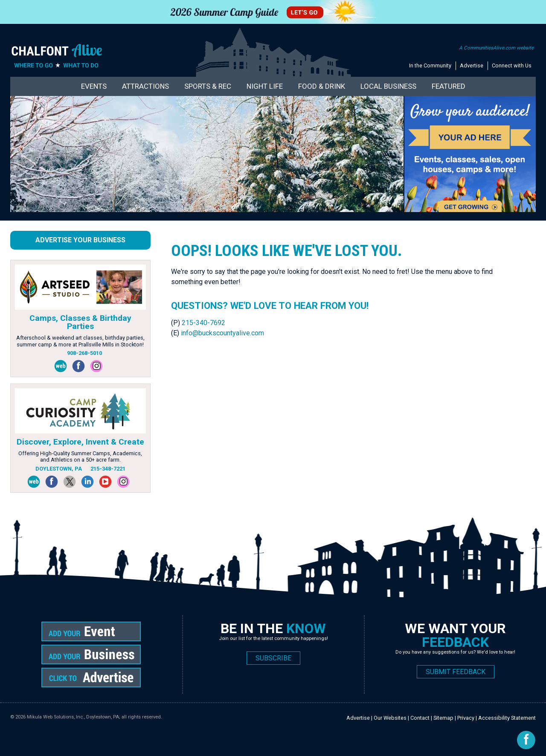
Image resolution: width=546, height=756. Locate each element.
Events (94, 86)
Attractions (145, 86)
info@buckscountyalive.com (222, 333)
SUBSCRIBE (273, 658)
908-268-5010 (84, 353)
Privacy (466, 718)
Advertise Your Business (80, 240)
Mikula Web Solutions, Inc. (55, 717)
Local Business (388, 86)
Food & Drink (322, 86)
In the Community (430, 65)
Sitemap (443, 718)
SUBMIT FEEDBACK (456, 672)
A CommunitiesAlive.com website (496, 48)
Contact (420, 718)
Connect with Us (512, 65)
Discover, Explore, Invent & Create (80, 442)
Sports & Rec (208, 86)
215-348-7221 (108, 469)
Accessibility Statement (507, 718)
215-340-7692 (203, 323)
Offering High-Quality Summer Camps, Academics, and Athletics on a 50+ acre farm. (80, 457)
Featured (449, 86)
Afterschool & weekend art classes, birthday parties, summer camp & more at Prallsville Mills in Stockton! (80, 341)
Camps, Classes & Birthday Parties (80, 322)
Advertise (472, 65)
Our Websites (390, 718)
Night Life (265, 86)
